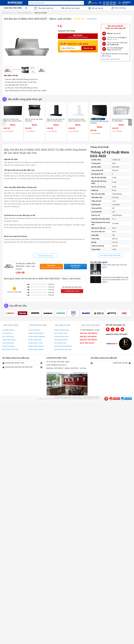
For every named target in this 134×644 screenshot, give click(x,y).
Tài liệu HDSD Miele (35, 340)
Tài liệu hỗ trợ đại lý (9, 340)
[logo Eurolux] (126, 344)
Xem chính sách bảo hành (111, 59)
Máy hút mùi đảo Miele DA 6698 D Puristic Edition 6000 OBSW (56, 121)
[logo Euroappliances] (113, 344)
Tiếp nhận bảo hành (61, 340)
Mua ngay (52, 267)
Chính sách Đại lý (8, 343)
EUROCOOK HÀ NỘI (111, 363)
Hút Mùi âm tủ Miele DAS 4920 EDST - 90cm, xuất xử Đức (26, 266)
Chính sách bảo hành (61, 336)
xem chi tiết (113, 39)
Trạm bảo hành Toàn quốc (63, 349)
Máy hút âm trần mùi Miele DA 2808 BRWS (121, 120)
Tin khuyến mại (7, 333)
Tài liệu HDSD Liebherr (36, 349)
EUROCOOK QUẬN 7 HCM (22, 363)
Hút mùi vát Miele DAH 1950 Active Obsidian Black (13, 120)
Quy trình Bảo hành (61, 333)
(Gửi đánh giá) (92, 19)
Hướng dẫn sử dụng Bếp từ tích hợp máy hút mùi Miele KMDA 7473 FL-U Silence (115, 280)
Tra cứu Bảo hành (60, 343)
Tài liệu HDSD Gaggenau (37, 336)
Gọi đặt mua (75, 267)
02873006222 (59, 368)
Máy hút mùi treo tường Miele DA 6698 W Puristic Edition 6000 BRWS (77, 121)
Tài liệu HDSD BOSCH (36, 333)
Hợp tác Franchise (9, 346)
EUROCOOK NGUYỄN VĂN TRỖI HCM (22, 367)
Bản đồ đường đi (80, 373)
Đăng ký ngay (88, 48)
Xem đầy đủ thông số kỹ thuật (110, 255)
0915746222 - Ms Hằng (78, 368)
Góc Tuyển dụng (8, 336)
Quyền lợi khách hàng (62, 330)
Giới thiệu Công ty (8, 330)
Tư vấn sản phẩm (34, 330)
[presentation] (4, 122)
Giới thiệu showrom (55, 373)
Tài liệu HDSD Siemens (36, 346)
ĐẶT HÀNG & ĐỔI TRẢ (10, 349)
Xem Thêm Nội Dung (45, 256)
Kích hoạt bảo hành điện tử (63, 346)
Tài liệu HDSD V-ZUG (36, 343)
